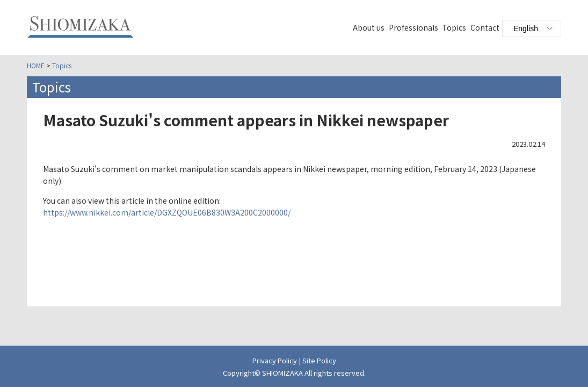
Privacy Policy (275, 360)
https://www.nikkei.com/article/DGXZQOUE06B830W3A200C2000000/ (167, 212)
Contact (485, 27)
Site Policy (319, 360)
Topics (454, 27)
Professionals (413, 27)
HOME (36, 65)
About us (369, 27)
